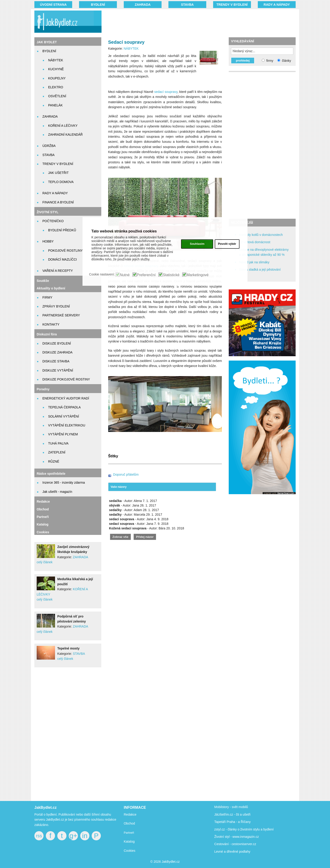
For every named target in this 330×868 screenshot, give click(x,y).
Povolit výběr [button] (227, 244)
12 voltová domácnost (255, 242)
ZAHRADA (143, 5)
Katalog (43, 524)
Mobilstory (222, 807)
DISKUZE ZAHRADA (57, 352)
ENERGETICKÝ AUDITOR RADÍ (66, 398)
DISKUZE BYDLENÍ (57, 343)
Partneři (43, 517)
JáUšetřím (222, 814)
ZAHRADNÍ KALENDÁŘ (65, 135)
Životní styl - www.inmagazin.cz (237, 837)
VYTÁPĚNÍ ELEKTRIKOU (67, 425)
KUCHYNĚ (56, 69)
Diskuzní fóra (47, 334)
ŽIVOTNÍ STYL (48, 212)
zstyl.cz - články (225, 829)
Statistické (171, 275)
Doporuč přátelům (126, 474)
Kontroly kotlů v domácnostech (261, 235)
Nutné (125, 275)
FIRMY (47, 297)
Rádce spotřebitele (51, 474)
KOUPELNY (57, 78)
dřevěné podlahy (239, 852)
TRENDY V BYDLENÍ (232, 5)
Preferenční (146, 275)
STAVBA (187, 5)
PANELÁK (55, 105)
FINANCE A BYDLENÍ (58, 202)
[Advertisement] (193, 22)
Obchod (43, 509)
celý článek (45, 562)
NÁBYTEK (56, 60)
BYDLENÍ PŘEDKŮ (62, 230)
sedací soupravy (166, 92)
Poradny (43, 389)
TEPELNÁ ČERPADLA (64, 407)
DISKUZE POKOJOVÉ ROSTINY (66, 379)
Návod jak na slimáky (254, 262)
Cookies (43, 532)
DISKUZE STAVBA (56, 361)
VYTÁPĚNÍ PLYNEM (63, 434)
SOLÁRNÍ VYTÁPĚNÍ (64, 416)
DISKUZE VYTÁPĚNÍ (58, 370)
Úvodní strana (53, 5)
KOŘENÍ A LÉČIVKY (63, 126)
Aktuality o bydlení (51, 288)
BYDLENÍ (98, 5)
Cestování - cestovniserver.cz (235, 844)
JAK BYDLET (47, 42)
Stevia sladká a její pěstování (260, 270)
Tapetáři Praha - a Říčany (232, 822)
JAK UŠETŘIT (58, 173)
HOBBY (48, 241)
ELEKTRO (56, 87)
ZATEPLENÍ (57, 452)
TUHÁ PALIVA (58, 443)
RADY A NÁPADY (277, 5)
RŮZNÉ (54, 461)
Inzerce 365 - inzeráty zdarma (64, 483)
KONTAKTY (51, 324)
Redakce (43, 501)
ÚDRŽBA (49, 146)
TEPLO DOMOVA (61, 182)
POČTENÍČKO (53, 221)
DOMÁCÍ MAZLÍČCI (62, 259)
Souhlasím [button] (197, 244)
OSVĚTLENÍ (57, 96)
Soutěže (43, 281)
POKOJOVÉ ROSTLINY (65, 251)
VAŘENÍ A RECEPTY (58, 271)
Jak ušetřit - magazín (57, 492)
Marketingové (198, 275)
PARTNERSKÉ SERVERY (61, 315)
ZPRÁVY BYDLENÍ (56, 306)
